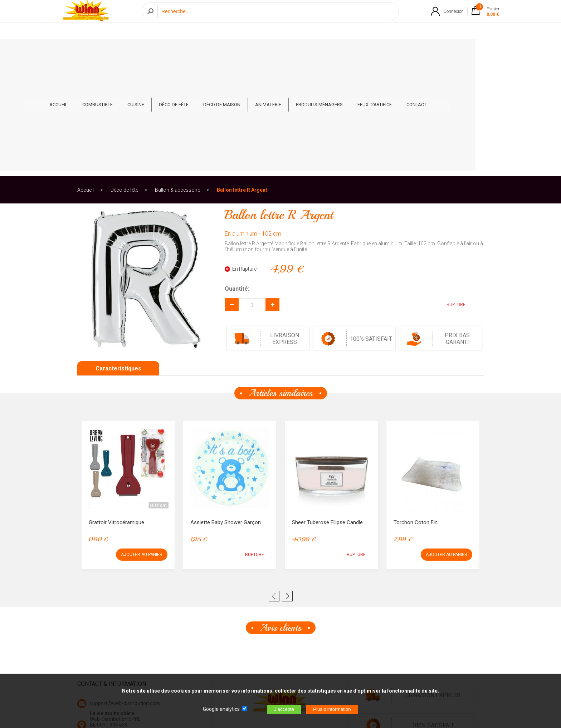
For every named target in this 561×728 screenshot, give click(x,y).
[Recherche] (276, 19)
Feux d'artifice (417, 51)
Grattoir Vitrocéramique (116, 409)
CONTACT (459, 51)
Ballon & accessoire (177, 77)
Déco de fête (216, 51)
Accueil (86, 77)
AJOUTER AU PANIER (142, 441)
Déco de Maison (264, 51)
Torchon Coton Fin (416, 409)
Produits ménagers (362, 51)
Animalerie (311, 51)
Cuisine (178, 51)
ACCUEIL (101, 51)
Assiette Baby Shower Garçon (226, 409)
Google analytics (221, 709)
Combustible (140, 51)
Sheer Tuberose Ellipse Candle (327, 409)
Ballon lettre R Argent (242, 77)
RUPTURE (451, 191)
